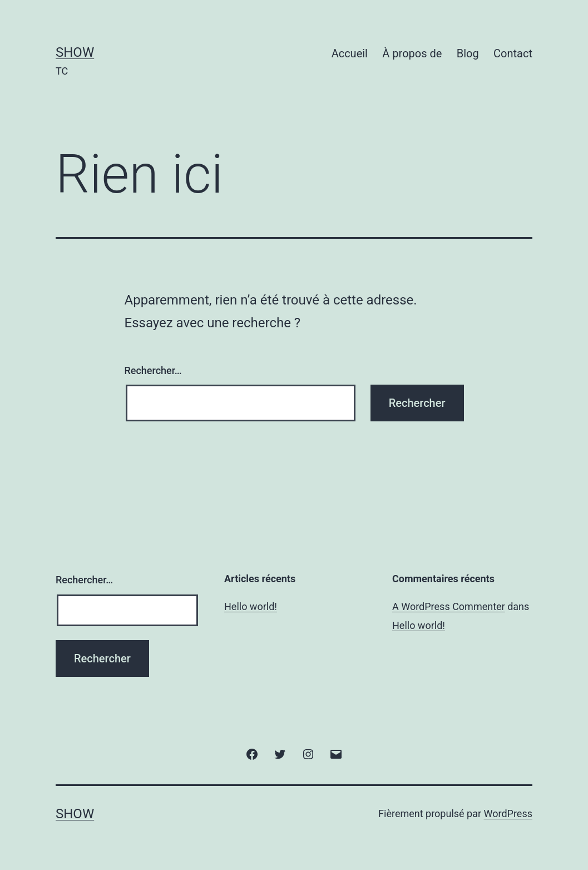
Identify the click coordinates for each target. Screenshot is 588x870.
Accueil (350, 53)
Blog (468, 53)
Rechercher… (153, 370)
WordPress (508, 814)
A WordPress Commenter (449, 606)
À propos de (412, 53)
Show (75, 52)
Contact (513, 53)
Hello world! (251, 606)
